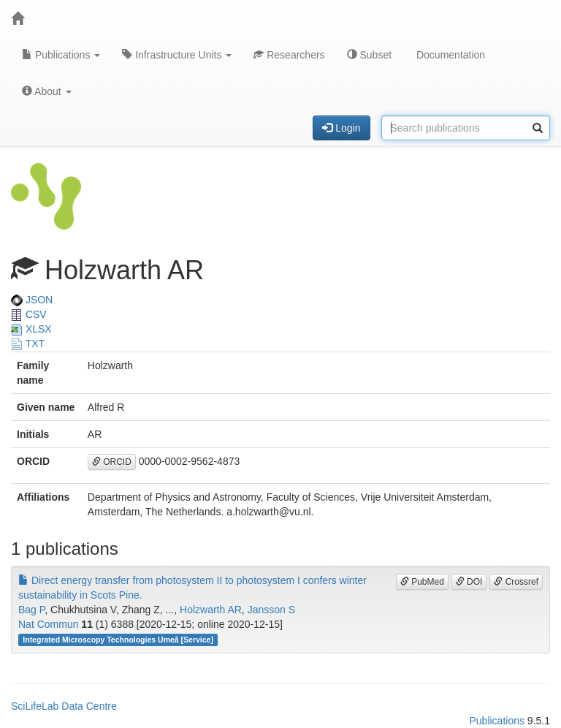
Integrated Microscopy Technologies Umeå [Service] (118, 640)
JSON (32, 300)
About (47, 91)
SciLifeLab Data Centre (64, 706)
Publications (61, 55)
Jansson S (271, 610)
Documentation (449, 55)
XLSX (31, 329)
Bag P (31, 610)
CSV (29, 314)
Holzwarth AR (211, 610)
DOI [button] (469, 582)
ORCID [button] (112, 462)
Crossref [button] (516, 582)
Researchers (289, 55)
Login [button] (341, 128)
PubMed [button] (422, 582)
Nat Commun (48, 624)
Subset (369, 55)
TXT (28, 344)
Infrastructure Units (177, 55)
